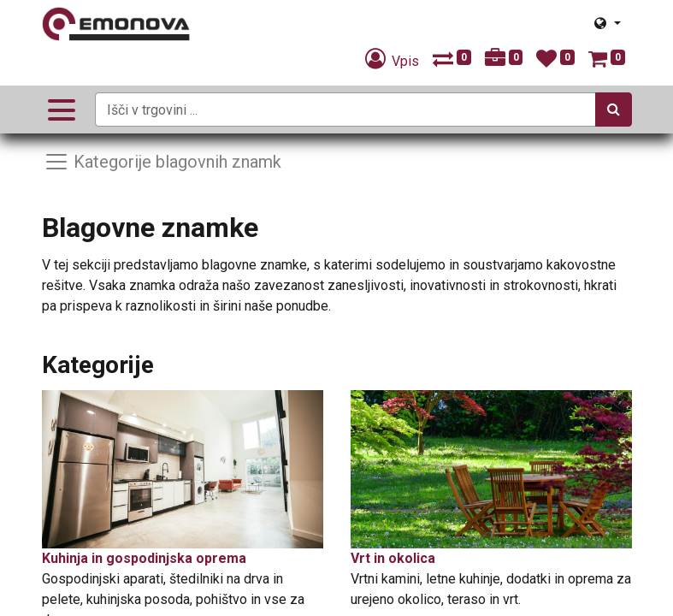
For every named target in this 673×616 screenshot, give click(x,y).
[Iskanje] (614, 110)
